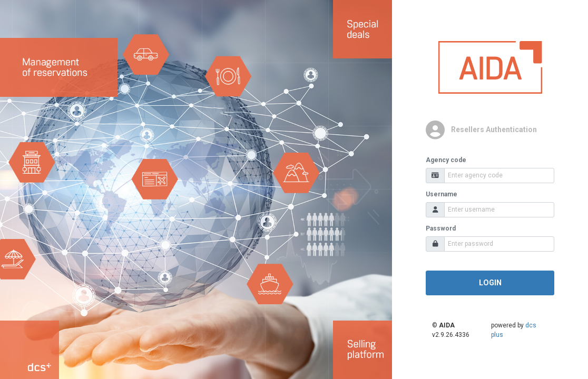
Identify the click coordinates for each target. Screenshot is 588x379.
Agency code (446, 160)
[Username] (499, 210)
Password (441, 228)
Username (442, 194)
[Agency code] (499, 176)
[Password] (499, 244)
